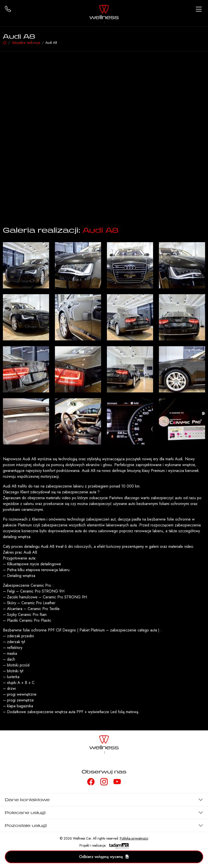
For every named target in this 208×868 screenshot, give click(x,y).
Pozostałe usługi (26, 825)
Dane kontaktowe (27, 800)
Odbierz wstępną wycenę (104, 857)
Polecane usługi (25, 813)
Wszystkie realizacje (26, 43)
